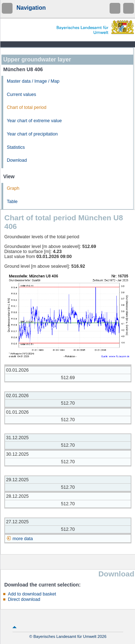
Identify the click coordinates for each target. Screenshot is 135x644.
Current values (21, 95)
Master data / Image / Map (33, 81)
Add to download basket (32, 594)
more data (23, 539)
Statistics (16, 147)
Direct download (24, 599)
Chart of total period (27, 107)
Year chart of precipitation (32, 134)
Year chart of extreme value (34, 121)
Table (12, 202)
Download (17, 160)
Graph (13, 188)
